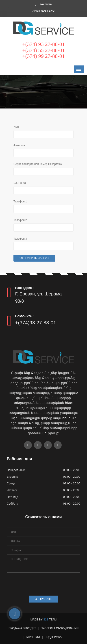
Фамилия (19, 145)
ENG (52, 11)
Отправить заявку (34, 258)
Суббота (12, 504)
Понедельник (16, 470)
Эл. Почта (20, 183)
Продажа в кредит (22, 628)
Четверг (12, 490)
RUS (44, 11)
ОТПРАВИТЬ (43, 599)
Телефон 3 (20, 239)
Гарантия (33, 637)
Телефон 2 (20, 220)
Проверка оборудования (60, 628)
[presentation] (41, 583)
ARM (36, 11)
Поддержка (53, 637)
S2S (46, 620)
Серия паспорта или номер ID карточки (38, 164)
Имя (16, 127)
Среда (11, 483)
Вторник (12, 477)
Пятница (12, 497)
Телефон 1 (20, 202)
